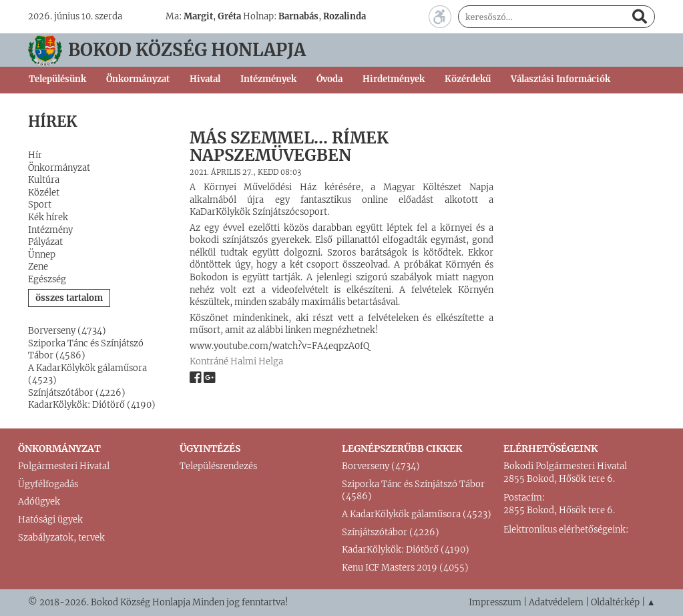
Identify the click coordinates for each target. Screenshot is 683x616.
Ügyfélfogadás (48, 484)
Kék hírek (48, 217)
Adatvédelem (556, 602)
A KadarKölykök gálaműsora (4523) (417, 514)
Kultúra (44, 180)
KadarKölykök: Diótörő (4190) (92, 405)
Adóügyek (39, 502)
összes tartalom (69, 298)
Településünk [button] (57, 79)
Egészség (47, 279)
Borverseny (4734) (67, 331)
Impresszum (495, 602)
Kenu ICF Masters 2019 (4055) (405, 568)
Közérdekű (468, 79)
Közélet (44, 193)
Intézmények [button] (268, 79)
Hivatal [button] (205, 79)
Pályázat (45, 242)
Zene (38, 267)
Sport (40, 205)
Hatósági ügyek (50, 520)
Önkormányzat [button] (138, 79)
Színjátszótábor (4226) (77, 393)
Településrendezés (218, 466)
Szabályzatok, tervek (61, 538)
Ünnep (42, 255)
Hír (35, 155)
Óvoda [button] (329, 79)
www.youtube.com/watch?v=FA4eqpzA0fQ (279, 346)
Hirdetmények (394, 79)
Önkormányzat (59, 168)
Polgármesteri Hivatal (64, 466)
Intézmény (50, 230)
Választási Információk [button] (560, 79)
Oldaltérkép (615, 602)
